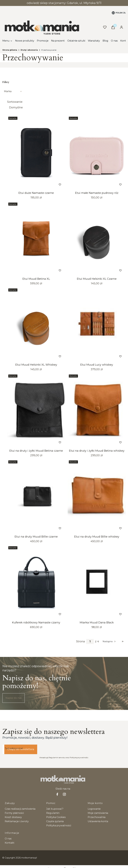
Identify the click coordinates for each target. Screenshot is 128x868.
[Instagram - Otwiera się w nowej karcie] (64, 794)
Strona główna (10, 50)
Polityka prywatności (59, 826)
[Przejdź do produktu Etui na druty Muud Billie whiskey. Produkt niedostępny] (97, 496)
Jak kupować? (55, 809)
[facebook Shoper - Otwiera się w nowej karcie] (57, 794)
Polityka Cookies (56, 817)
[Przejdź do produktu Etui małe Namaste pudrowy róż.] (97, 153)
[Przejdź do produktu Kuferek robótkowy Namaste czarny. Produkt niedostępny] (36, 582)
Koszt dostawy (13, 817)
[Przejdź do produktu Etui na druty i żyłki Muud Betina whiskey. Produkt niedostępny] (97, 411)
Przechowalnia (97, 817)
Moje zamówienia (98, 813)
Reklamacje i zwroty (17, 821)
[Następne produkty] (109, 641)
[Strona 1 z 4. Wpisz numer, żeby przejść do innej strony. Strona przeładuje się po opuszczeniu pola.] (90, 642)
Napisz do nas (14, 698)
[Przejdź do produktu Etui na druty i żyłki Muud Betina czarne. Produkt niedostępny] (36, 411)
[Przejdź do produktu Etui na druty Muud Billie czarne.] (36, 496)
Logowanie (94, 809)
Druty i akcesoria (29, 50)
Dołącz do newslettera (21, 749)
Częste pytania (55, 821)
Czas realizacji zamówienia (20, 809)
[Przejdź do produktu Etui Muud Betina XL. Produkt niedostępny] (36, 239)
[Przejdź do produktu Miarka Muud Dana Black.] (97, 582)
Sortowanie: (15, 102)
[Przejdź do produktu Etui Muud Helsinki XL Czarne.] (97, 239)
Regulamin (53, 813)
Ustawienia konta (98, 821)
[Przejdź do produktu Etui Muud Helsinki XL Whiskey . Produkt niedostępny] (36, 325)
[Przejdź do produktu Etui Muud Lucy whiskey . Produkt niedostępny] (97, 325)
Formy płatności (14, 813)
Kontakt (10, 843)
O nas (8, 839)
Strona (81, 641)
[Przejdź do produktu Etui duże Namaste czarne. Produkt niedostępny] (36, 153)
